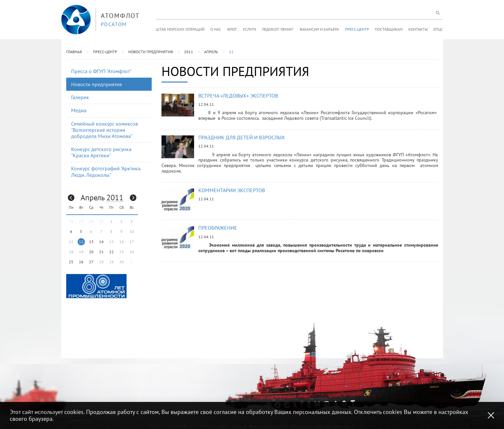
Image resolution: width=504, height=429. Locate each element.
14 (101, 242)
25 (71, 262)
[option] (96, 285)
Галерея (80, 97)
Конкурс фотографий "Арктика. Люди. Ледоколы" (106, 171)
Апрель (211, 52)
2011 (189, 52)
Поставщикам (389, 29)
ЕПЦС (438, 29)
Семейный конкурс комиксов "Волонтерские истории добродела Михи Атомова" (105, 130)
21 (101, 252)
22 (112, 252)
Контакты (418, 29)
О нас (216, 29)
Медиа (79, 110)
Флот (232, 29)
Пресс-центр (357, 29)
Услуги (249, 29)
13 (91, 242)
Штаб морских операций (180, 29)
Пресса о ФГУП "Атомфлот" (101, 71)
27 (91, 262)
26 (81, 262)
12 (231, 52)
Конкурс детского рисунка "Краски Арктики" (101, 152)
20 (91, 252)
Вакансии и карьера (319, 29)
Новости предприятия (151, 52)
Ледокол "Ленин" (278, 29)
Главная (74, 52)
